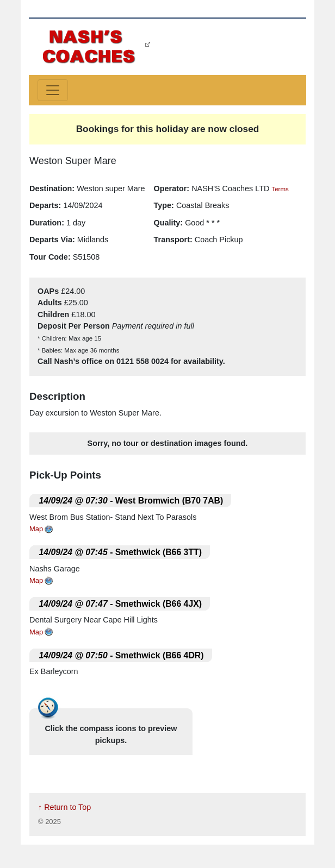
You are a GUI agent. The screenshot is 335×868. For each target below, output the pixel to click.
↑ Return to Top (64, 807)
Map (36, 529)
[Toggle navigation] (53, 90)
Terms (280, 189)
